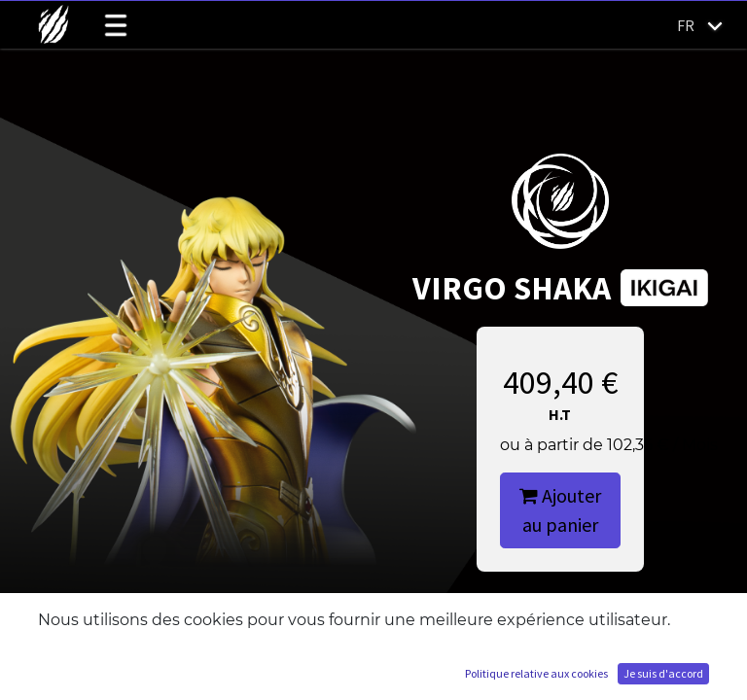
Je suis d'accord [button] (663, 673)
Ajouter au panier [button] (560, 510)
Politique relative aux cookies (536, 673)
